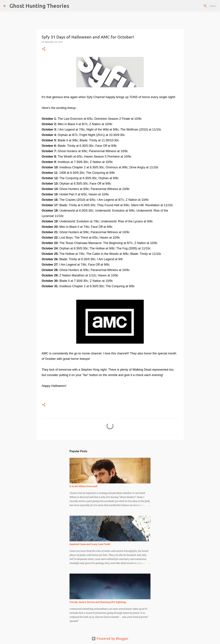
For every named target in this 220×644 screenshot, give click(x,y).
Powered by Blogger (110, 639)
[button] (44, 49)
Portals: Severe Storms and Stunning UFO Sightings (98, 602)
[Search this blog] (200, 6)
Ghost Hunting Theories (39, 6)
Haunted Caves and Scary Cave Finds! (90, 544)
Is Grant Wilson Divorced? (84, 486)
